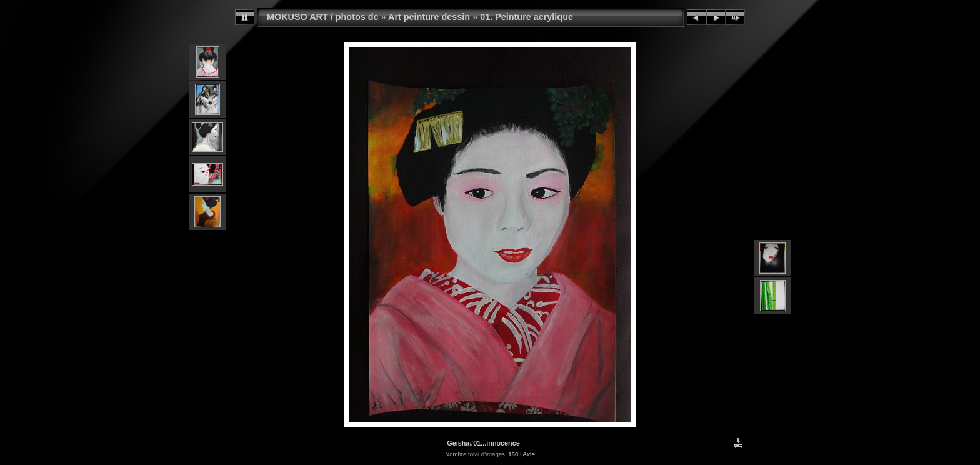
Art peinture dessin (429, 17)
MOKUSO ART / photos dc (323, 17)
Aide (529, 454)
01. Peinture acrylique (527, 17)
